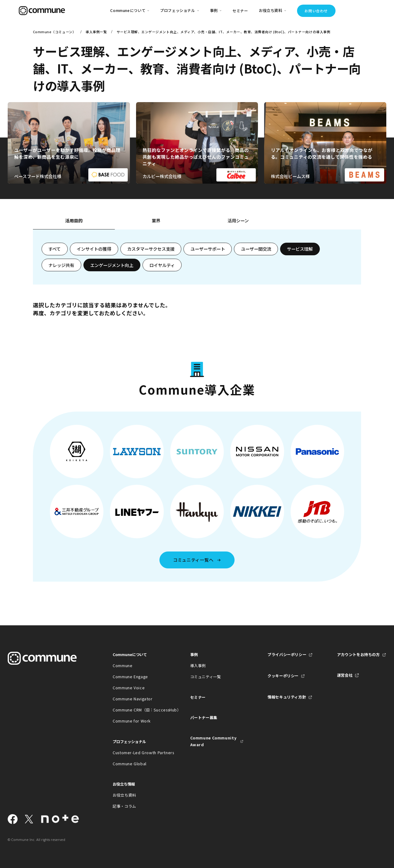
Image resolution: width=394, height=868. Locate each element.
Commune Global (130, 764)
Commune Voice (129, 688)
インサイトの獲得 (94, 249)
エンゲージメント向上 (112, 265)
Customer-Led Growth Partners (139, 753)
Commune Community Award (213, 741)
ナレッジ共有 (61, 265)
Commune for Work (132, 721)
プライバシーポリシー (287, 655)
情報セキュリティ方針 (287, 697)
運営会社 (345, 675)
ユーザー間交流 (256, 249)
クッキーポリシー (283, 676)
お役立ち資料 (124, 795)
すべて (54, 249)
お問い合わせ (316, 11)
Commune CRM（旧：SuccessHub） (139, 710)
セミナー (240, 11)
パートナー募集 (204, 718)
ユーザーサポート (208, 249)
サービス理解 (300, 249)
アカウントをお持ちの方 (358, 655)
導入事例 (198, 666)
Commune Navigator (133, 699)
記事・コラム (124, 806)
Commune (123, 666)
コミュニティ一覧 (206, 677)
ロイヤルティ (162, 265)
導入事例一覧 (96, 32)
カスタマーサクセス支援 (151, 249)
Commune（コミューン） (54, 32)
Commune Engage (130, 677)
